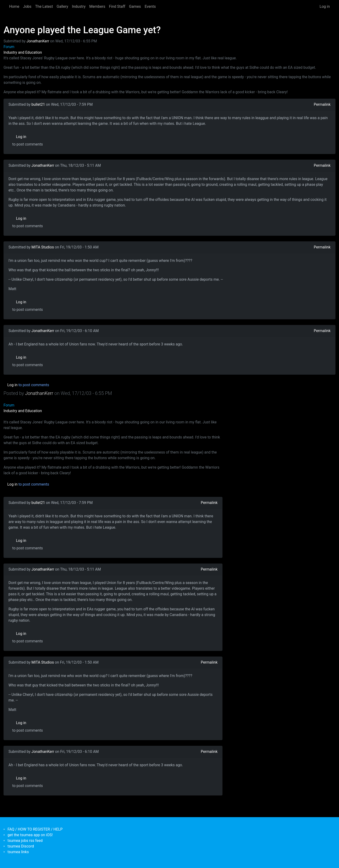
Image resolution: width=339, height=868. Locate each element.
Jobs (27, 6)
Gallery (63, 6)
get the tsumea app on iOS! (30, 835)
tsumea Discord (21, 846)
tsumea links (18, 852)
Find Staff (117, 6)
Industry (79, 6)
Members (97, 6)
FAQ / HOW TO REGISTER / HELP (35, 829)
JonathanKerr (38, 41)
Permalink (322, 104)
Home (14, 6)
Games (135, 6)
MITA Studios (43, 247)
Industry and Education (23, 52)
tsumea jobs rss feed (25, 841)
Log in (325, 6)
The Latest (44, 6)
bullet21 (38, 104)
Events (150, 6)
